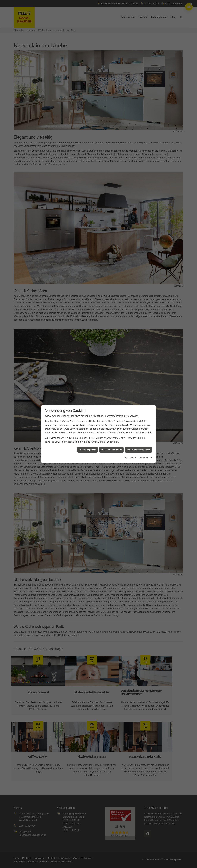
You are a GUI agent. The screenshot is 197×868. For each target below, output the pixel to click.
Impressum (130, 437)
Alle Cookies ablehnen (111, 429)
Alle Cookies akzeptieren (139, 429)
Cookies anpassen (87, 429)
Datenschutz (145, 437)
